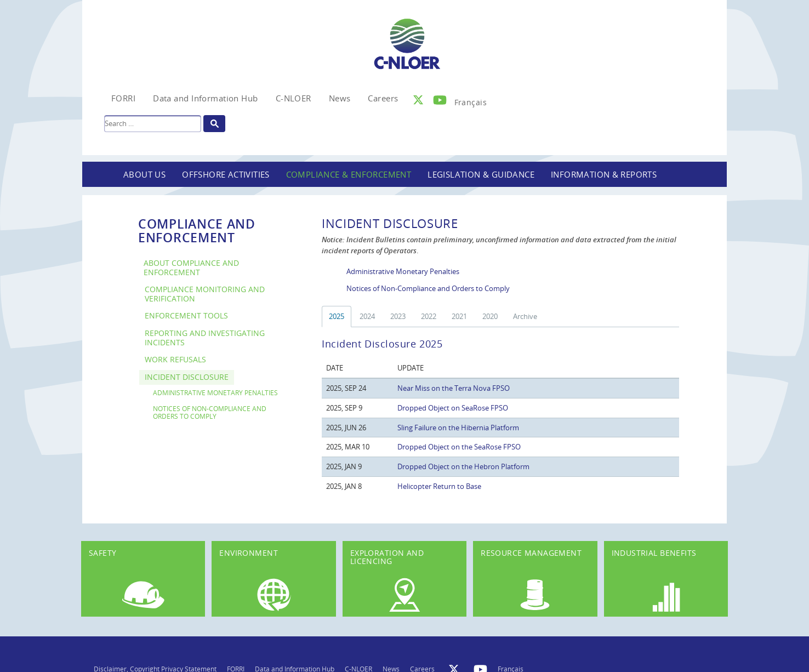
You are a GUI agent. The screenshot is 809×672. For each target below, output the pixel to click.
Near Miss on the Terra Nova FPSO (454, 388)
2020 (490, 316)
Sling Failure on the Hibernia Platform (458, 428)
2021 (459, 316)
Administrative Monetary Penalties (215, 392)
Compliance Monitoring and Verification (205, 294)
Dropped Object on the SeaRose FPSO (459, 447)
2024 (367, 316)
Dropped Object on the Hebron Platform (463, 466)
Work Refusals (175, 359)
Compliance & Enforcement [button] (349, 174)
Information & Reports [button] (604, 174)
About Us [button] (144, 174)
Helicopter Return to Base (439, 486)
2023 (398, 316)
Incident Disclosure (187, 377)
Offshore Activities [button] (226, 174)
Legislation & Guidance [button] (481, 174)
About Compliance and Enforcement (191, 267)
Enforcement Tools (186, 315)
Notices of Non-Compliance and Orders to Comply (210, 412)
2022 (429, 316)
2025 (337, 316)
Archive (525, 316)
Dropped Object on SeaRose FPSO (453, 408)
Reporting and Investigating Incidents (205, 338)
